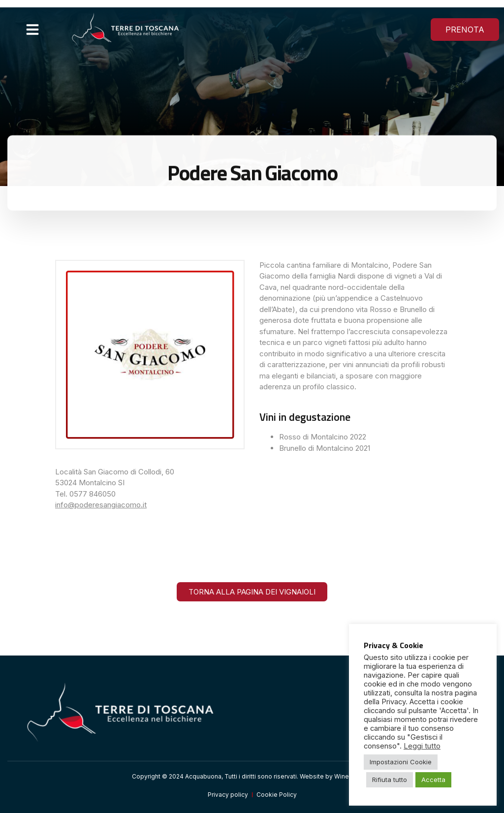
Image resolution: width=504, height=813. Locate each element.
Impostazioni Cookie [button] (401, 762)
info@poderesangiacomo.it (101, 505)
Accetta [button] (433, 780)
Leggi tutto (422, 746)
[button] (32, 30)
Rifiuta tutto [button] (390, 780)
